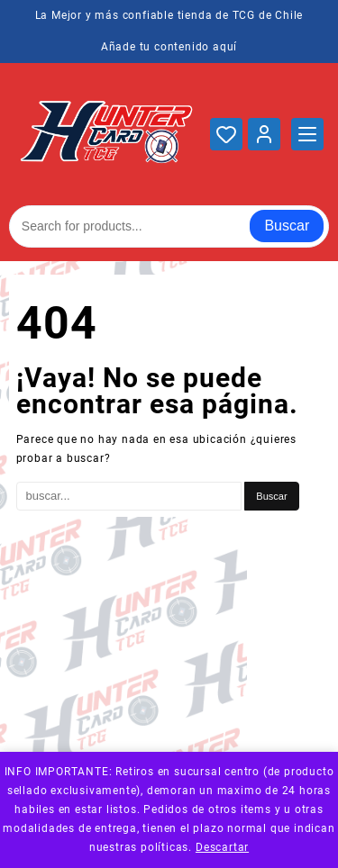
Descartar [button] (222, 847)
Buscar (287, 226)
